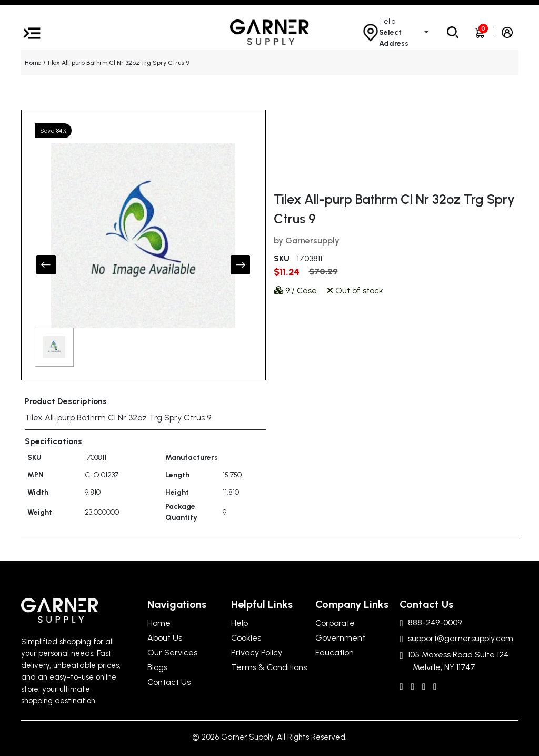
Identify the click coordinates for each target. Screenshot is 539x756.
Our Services (172, 652)
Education (335, 652)
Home (33, 63)
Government (340, 638)
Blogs (157, 667)
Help (239, 623)
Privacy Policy (257, 652)
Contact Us (169, 682)
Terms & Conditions (269, 667)
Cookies (246, 638)
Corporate (335, 623)
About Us (165, 638)
